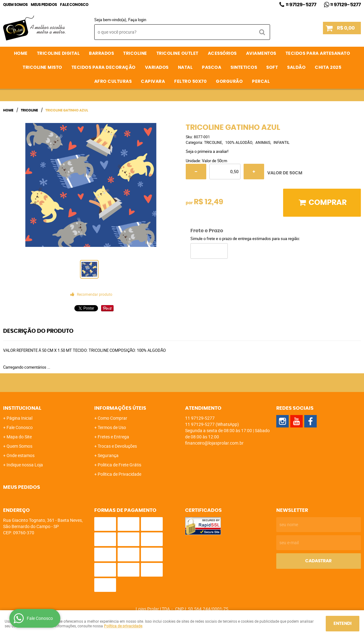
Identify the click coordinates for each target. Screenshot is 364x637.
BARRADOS (101, 54)
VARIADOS (157, 68)
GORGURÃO (229, 82)
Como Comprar (112, 418)
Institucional (22, 408)
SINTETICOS (244, 68)
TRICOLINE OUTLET (177, 54)
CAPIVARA (153, 82)
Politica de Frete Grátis (119, 465)
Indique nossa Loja (25, 465)
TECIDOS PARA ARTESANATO (318, 54)
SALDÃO (296, 68)
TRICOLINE (135, 54)
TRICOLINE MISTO (42, 68)
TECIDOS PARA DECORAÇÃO (104, 68)
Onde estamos (21, 455)
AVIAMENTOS (261, 54)
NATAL (185, 68)
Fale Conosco (74, 5)
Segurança (108, 455)
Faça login (137, 20)
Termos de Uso (112, 427)
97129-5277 (301, 5)
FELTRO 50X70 (190, 82)
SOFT (272, 68)
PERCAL (261, 82)
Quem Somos (15, 5)
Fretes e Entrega (113, 437)
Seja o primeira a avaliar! (207, 151)
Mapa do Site (19, 437)
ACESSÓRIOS (222, 54)
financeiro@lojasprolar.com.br (214, 443)
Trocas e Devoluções (117, 446)
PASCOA (212, 68)
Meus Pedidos (44, 5)
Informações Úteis (120, 408)
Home (21, 54)
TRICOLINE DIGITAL (58, 54)
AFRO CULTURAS (113, 82)
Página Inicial (19, 418)
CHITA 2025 (328, 68)
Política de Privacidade (119, 474)
